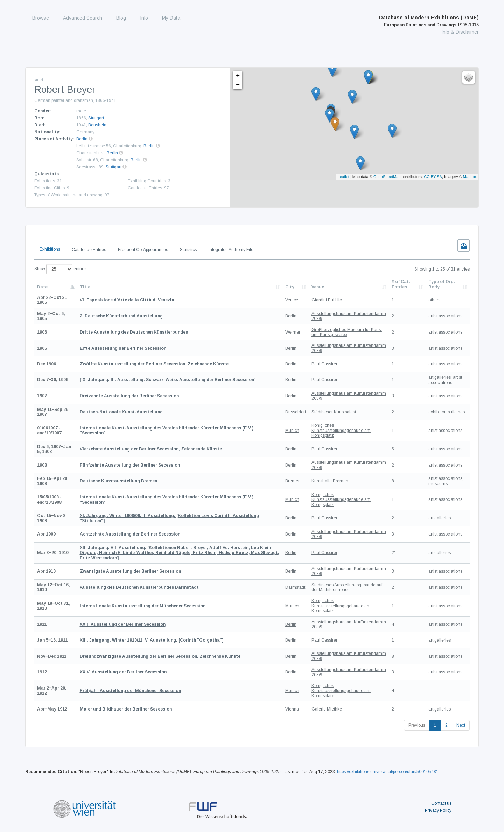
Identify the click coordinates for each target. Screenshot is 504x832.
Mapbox (470, 177)
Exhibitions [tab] (50, 249)
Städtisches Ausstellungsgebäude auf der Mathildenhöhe (347, 587)
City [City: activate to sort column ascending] (290, 287)
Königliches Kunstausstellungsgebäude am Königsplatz (341, 430)
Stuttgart (96, 118)
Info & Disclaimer (460, 32)
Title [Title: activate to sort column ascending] (85, 287)
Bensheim (98, 125)
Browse (41, 18)
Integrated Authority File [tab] (231, 250)
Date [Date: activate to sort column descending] (42, 287)
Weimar (293, 332)
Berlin (82, 139)
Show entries (60, 269)
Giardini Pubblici (327, 300)
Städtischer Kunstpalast (334, 412)
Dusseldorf (296, 412)
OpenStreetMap (387, 177)
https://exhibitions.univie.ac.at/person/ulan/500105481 (388, 772)
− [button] (238, 85)
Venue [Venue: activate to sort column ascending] (318, 287)
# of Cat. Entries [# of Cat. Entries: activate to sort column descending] (401, 284)
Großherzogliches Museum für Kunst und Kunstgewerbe (347, 332)
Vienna (292, 709)
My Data (171, 18)
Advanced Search (83, 18)
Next (461, 725)
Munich (292, 431)
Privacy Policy (438, 810)
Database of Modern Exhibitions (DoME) (429, 21)
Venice (292, 300)
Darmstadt (295, 587)
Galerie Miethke (327, 709)
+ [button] (238, 76)
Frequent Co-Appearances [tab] (143, 250)
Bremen (293, 481)
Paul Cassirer (324, 364)
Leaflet (344, 177)
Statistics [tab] (188, 250)
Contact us (441, 803)
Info (144, 18)
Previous (417, 725)
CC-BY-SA (433, 177)
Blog (121, 18)
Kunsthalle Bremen (330, 481)
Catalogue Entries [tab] (89, 250)
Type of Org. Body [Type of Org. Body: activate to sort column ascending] (442, 284)
